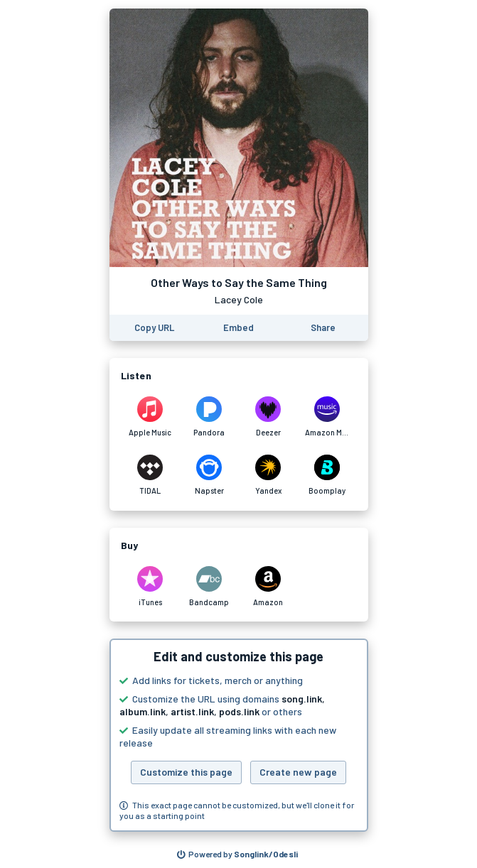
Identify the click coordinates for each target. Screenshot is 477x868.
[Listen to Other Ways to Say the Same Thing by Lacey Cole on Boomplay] (327, 475)
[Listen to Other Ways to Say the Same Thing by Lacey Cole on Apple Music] (150, 417)
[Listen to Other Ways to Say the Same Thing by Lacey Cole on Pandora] (209, 417)
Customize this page (186, 772)
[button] (239, 735)
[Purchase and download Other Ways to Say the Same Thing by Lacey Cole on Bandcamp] (209, 587)
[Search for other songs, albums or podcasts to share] (237, 855)
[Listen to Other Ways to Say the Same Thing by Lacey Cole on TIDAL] (150, 475)
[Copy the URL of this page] (154, 328)
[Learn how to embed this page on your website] (238, 328)
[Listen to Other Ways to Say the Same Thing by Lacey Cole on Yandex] (268, 475)
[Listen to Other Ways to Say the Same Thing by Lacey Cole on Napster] (209, 475)
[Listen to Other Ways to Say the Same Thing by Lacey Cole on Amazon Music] (327, 417)
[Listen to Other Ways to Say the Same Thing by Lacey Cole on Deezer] (268, 417)
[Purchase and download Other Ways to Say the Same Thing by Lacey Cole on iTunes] (150, 587)
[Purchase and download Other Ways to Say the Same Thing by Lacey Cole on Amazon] (268, 587)
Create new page (298, 772)
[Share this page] (323, 328)
